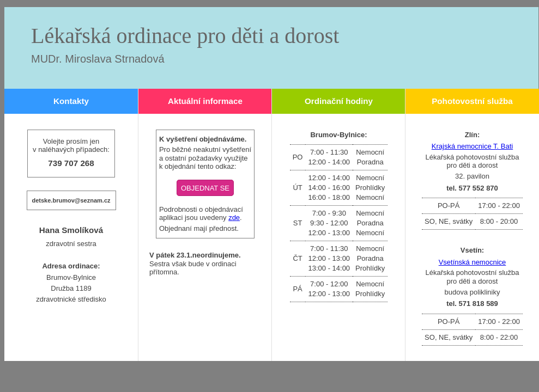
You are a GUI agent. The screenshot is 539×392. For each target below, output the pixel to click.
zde (234, 218)
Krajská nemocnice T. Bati (472, 146)
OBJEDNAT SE (205, 188)
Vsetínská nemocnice (473, 262)
